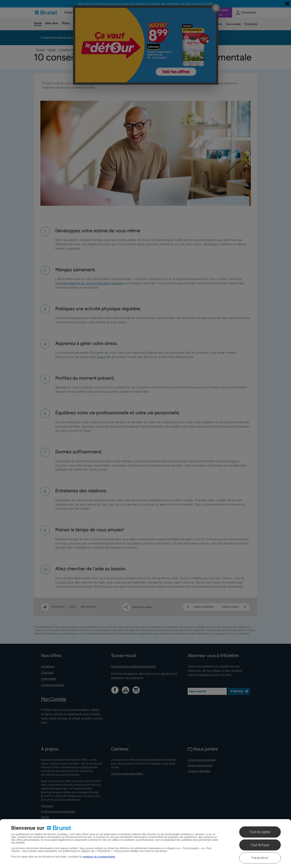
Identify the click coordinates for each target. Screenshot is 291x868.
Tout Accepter (260, 832)
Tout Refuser (260, 845)
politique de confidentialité (99, 857)
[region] (145, 844)
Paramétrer (260, 858)
